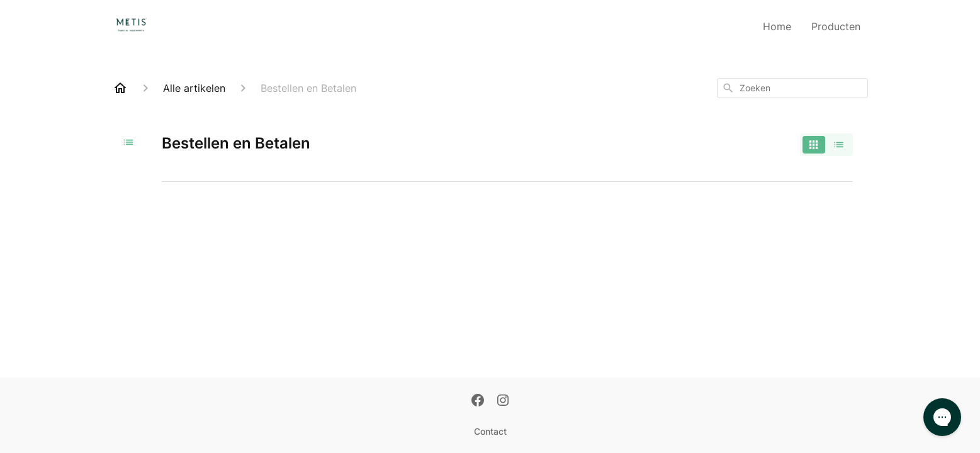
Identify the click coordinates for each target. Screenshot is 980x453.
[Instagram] (503, 401)
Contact (490, 431)
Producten (836, 26)
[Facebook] (478, 401)
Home (777, 26)
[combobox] (792, 88)
